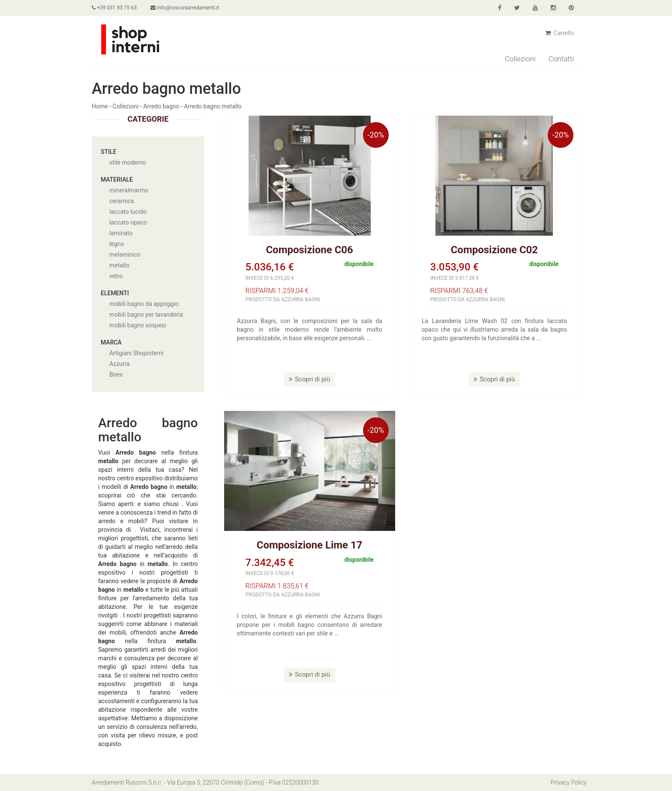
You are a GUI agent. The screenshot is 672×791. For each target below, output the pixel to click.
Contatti (561, 59)
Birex (116, 375)
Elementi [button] (115, 293)
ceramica (121, 201)
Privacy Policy (569, 782)
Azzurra (120, 364)
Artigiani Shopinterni (136, 353)
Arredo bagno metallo (213, 106)
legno (117, 244)
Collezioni (520, 59)
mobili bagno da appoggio (144, 304)
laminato (121, 233)
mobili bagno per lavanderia (146, 315)
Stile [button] (108, 152)
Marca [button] (111, 342)
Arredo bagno (161, 106)
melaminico (125, 255)
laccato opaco (128, 222)
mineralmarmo (129, 190)
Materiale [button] (117, 180)
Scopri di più (309, 379)
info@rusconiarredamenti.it (185, 8)
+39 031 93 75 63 (114, 8)
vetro (116, 276)
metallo (119, 265)
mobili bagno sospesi (138, 325)
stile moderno (128, 162)
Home (100, 106)
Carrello (559, 33)
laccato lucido (128, 212)
